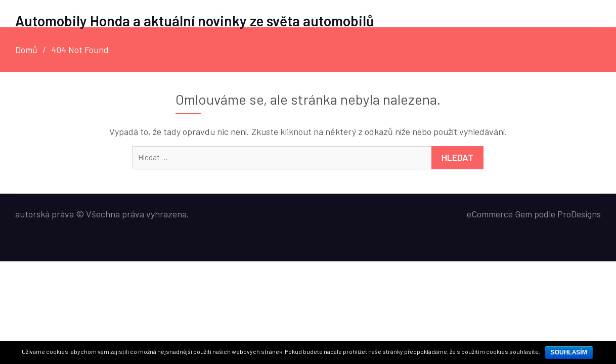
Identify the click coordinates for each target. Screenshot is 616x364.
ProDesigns (579, 214)
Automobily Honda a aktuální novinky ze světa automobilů (194, 21)
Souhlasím (569, 352)
